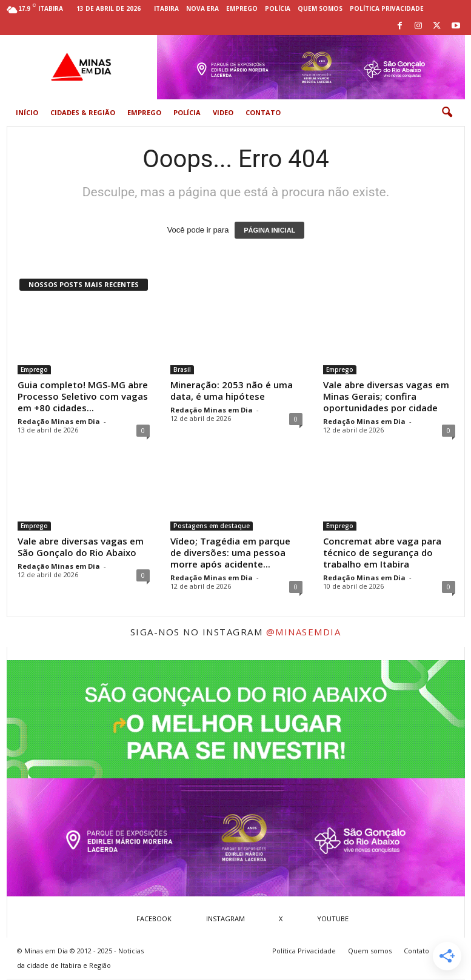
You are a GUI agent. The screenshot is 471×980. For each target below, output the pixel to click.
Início (27, 112)
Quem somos (320, 8)
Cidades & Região (83, 112)
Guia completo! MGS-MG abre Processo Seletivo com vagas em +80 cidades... (83, 396)
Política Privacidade (387, 8)
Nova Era (202, 8)
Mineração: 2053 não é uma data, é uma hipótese (232, 390)
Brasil (182, 369)
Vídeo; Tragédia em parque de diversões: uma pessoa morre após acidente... (230, 552)
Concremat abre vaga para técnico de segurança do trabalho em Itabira (382, 552)
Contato (263, 112)
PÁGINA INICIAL (269, 230)
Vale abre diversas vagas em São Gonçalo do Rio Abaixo (81, 547)
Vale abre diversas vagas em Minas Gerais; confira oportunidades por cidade (386, 396)
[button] (447, 113)
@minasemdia (304, 632)
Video (223, 112)
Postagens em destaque (212, 526)
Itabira (166, 8)
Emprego (242, 8)
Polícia (278, 8)
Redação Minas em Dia (59, 421)
